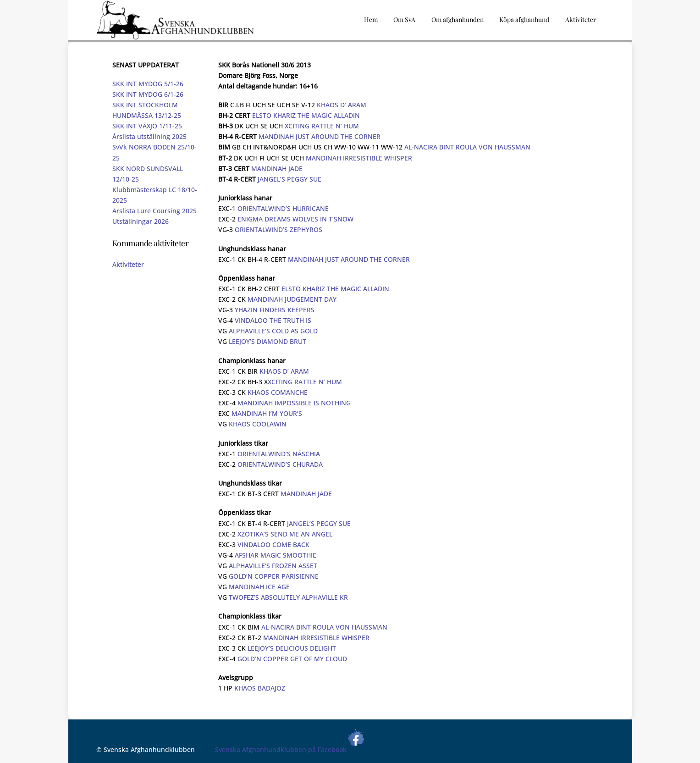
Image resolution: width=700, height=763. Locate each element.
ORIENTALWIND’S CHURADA (280, 464)
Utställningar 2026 (141, 221)
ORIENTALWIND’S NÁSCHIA (279, 454)
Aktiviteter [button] (581, 19)
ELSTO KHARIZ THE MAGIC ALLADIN (306, 115)
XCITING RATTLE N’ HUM (322, 126)
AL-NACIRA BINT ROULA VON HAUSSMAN (467, 147)
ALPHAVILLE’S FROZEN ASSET (273, 566)
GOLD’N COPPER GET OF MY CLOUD (292, 659)
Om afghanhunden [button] (457, 19)
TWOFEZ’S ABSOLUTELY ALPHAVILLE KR (288, 597)
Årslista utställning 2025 (149, 136)
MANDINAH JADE (277, 169)
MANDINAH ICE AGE (259, 587)
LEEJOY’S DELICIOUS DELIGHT (292, 648)
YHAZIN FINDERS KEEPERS (275, 310)
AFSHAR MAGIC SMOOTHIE (276, 555)
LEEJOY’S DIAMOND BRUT (267, 341)
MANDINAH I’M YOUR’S (267, 413)
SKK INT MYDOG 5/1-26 (148, 84)
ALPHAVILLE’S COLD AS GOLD (273, 331)
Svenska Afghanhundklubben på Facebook (290, 749)
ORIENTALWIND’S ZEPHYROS (278, 229)
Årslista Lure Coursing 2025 (154, 211)
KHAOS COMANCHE (278, 392)
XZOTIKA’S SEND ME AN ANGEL (285, 534)
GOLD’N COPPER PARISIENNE (274, 576)
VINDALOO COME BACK (273, 545)
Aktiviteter (128, 264)
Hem (371, 19)
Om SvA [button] (404, 19)
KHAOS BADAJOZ (260, 688)
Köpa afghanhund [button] (524, 19)
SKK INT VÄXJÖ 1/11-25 (147, 126)
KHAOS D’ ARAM (342, 105)
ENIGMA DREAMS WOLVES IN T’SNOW (295, 219)
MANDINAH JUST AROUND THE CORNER (320, 136)
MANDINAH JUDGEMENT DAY (292, 299)
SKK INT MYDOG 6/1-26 (148, 94)
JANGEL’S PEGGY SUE (289, 179)
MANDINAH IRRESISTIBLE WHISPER (359, 158)
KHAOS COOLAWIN (258, 424)
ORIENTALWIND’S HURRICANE (283, 208)
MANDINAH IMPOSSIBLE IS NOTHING (294, 403)
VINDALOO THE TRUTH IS (273, 320)
